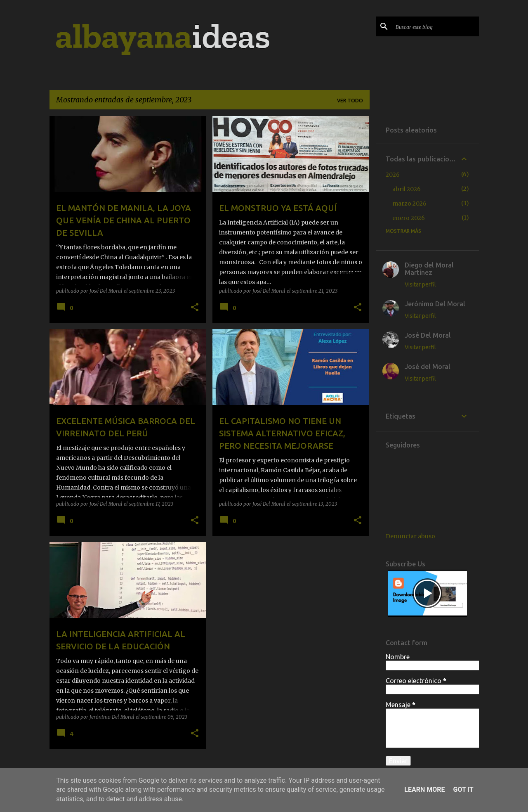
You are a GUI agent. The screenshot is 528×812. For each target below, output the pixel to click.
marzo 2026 (409, 204)
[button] (195, 308)
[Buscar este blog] (436, 26)
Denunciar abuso (410, 536)
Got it (463, 790)
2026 (393, 175)
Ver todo (350, 101)
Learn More (424, 790)
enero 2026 (409, 218)
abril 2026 (407, 189)
